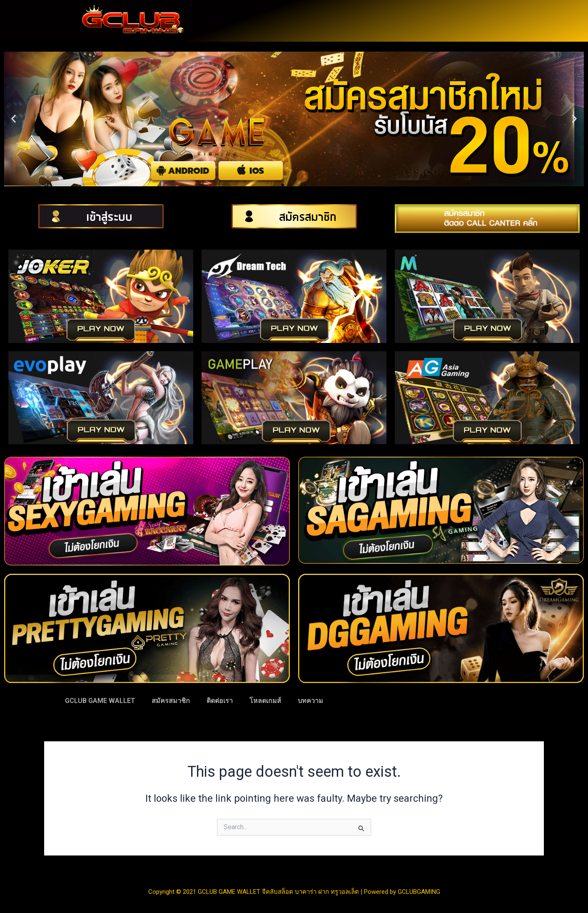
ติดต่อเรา (220, 701)
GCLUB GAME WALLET (100, 701)
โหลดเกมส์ (265, 701)
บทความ (310, 701)
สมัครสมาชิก (171, 701)
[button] (14, 119)
